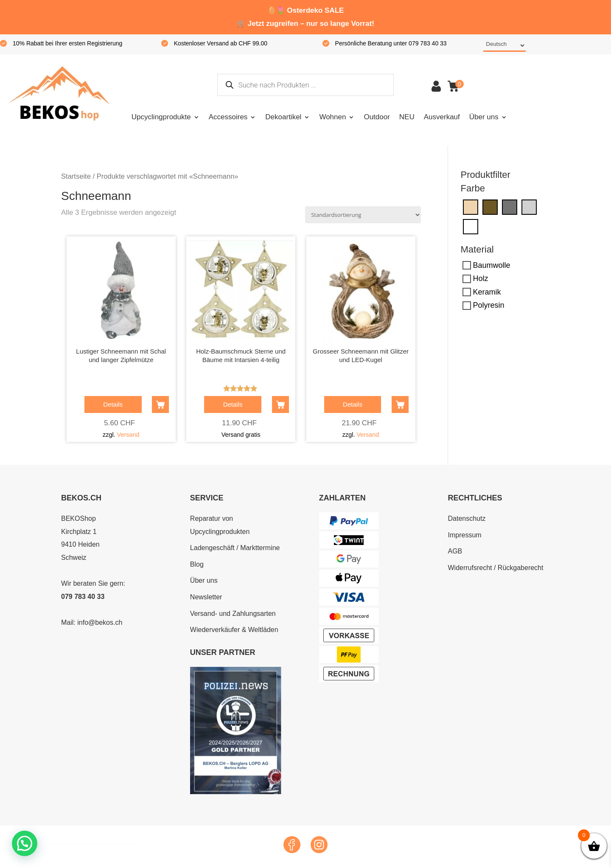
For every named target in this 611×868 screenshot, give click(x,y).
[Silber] (529, 207)
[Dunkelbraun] (490, 207)
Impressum (464, 535)
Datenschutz (467, 518)
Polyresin (489, 305)
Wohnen (332, 117)
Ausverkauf (442, 117)
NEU (407, 117)
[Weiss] (471, 226)
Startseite (76, 176)
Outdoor (377, 117)
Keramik (487, 292)
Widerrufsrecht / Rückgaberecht (495, 568)
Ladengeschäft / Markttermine (235, 548)
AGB (455, 551)
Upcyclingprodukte (161, 117)
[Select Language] (504, 46)
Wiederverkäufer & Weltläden (234, 630)
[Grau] (510, 207)
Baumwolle (492, 265)
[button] (25, 843)
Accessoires (228, 117)
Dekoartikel (283, 117)
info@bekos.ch (100, 622)
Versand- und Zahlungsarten (233, 614)
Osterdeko (305, 10)
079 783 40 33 (83, 597)
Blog (197, 564)
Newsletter (206, 597)
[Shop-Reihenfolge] (363, 215)
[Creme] (471, 207)
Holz (481, 278)
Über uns (484, 117)
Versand (128, 435)
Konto (436, 86)
